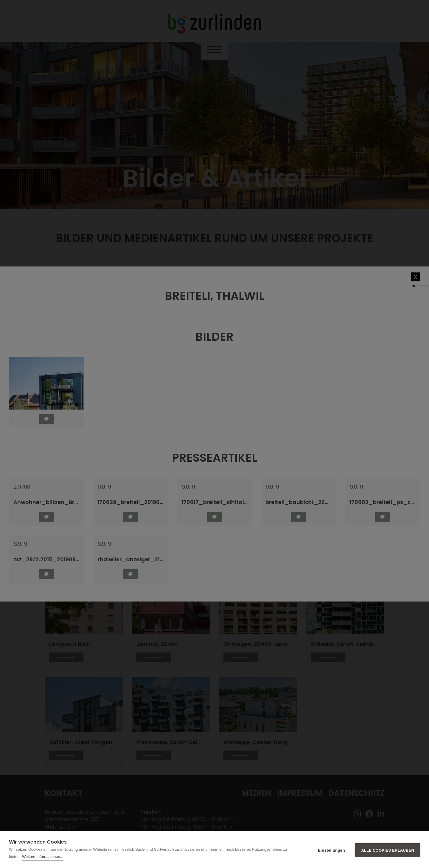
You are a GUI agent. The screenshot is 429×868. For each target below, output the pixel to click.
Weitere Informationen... (43, 857)
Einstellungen (331, 850)
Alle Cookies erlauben (388, 850)
